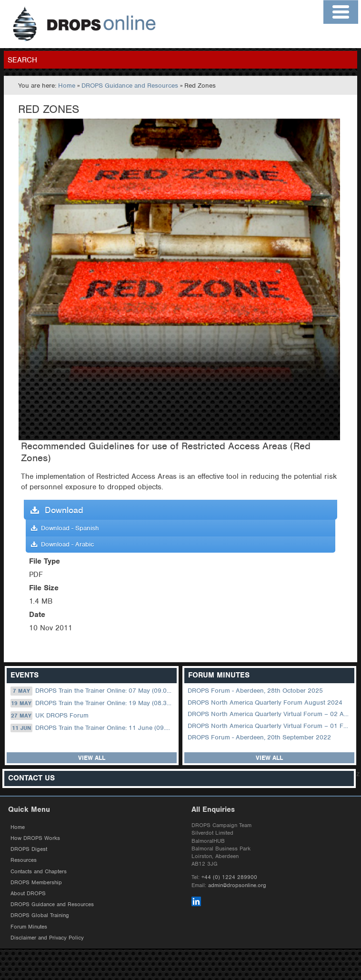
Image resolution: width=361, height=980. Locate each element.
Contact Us (31, 778)
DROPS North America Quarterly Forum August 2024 (265, 702)
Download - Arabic (62, 544)
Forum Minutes (29, 927)
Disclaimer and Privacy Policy (47, 938)
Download (57, 510)
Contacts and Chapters (39, 871)
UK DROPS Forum (50, 716)
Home (67, 86)
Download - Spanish (65, 528)
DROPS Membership (36, 882)
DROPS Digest (29, 849)
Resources (24, 860)
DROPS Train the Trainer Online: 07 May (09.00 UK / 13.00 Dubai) (93, 691)
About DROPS (28, 893)
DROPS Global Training (40, 915)
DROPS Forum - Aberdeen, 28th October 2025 (255, 691)
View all (92, 758)
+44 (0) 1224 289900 (229, 877)
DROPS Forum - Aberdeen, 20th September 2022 (259, 737)
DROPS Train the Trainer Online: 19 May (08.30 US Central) (93, 703)
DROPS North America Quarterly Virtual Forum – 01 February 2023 (270, 726)
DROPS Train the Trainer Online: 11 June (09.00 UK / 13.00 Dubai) (93, 728)
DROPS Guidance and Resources (130, 86)
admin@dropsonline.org (237, 885)
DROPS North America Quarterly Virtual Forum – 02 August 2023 (270, 714)
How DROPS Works (35, 838)
